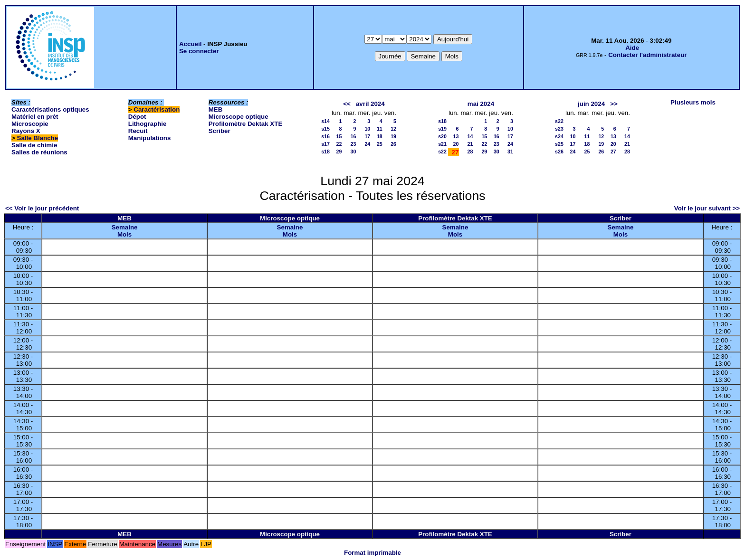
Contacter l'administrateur (647, 55)
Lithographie (148, 124)
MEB (216, 109)
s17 (325, 144)
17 (367, 136)
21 (470, 144)
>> (614, 104)
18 (380, 136)
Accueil (190, 44)
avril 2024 (370, 104)
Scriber (220, 131)
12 (393, 129)
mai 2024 (481, 104)
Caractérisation (157, 109)
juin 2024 (591, 104)
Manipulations (150, 138)
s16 (325, 136)
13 (456, 136)
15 (339, 136)
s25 (559, 144)
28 (470, 152)
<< (347, 104)
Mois (124, 234)
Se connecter (199, 51)
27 (613, 152)
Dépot (137, 117)
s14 (325, 121)
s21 (442, 144)
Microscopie (30, 124)
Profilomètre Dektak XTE (246, 124)
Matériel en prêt (35, 117)
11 (380, 129)
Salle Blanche (38, 138)
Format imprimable (372, 553)
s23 (559, 129)
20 (456, 144)
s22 (442, 152)
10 (367, 129)
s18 (325, 152)
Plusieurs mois (693, 102)
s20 (442, 136)
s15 (325, 129)
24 (367, 144)
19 (393, 136)
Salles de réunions (39, 152)
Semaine (125, 227)
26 (393, 144)
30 (353, 152)
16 (353, 136)
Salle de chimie (34, 145)
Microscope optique (239, 117)
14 (470, 136)
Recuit (138, 131)
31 (510, 152)
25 (380, 144)
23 (353, 144)
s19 (442, 129)
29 (339, 152)
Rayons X (26, 131)
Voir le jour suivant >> (707, 208)
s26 (559, 152)
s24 (559, 136)
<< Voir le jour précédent (42, 208)
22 (339, 144)
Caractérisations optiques (50, 109)
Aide (632, 48)
